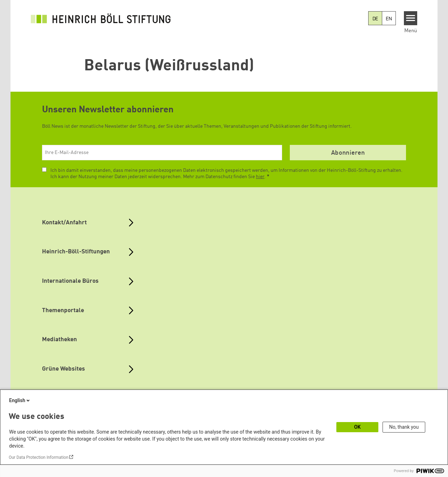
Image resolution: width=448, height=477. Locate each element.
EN (389, 19)
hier (260, 177)
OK (358, 427)
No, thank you (404, 427)
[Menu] (411, 18)
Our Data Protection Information (38, 457)
